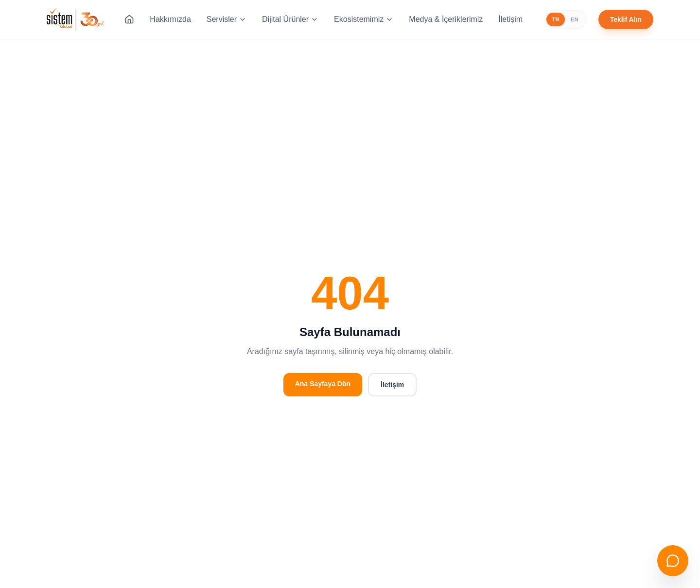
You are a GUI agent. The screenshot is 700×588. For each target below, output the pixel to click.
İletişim (510, 19)
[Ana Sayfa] (129, 19)
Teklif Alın (626, 19)
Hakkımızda (170, 19)
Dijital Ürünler (290, 19)
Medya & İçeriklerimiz (446, 19)
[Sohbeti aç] (673, 561)
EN (574, 19)
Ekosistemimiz (364, 19)
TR (556, 19)
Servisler (227, 19)
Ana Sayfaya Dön (323, 384)
